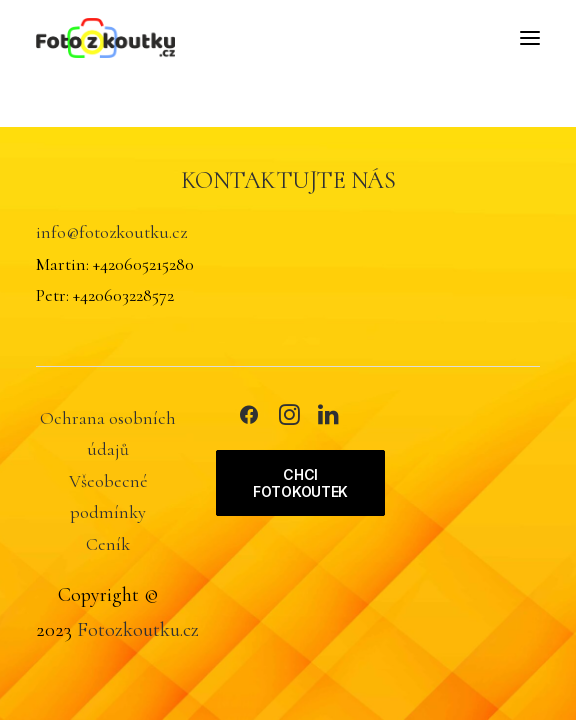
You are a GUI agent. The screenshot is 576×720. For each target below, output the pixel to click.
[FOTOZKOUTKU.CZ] (105, 38)
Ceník (108, 544)
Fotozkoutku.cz (138, 630)
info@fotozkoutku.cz (111, 232)
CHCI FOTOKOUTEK (300, 483)
